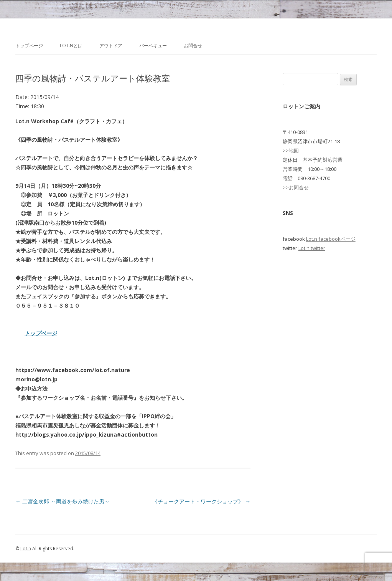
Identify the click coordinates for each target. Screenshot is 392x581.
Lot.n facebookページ (331, 239)
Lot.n (26, 549)
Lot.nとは (71, 46)
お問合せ (193, 46)
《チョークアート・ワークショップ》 (201, 501)
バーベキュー (153, 46)
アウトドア (111, 46)
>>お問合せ (296, 187)
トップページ (29, 46)
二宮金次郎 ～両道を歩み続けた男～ (63, 501)
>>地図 (291, 151)
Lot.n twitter (312, 248)
